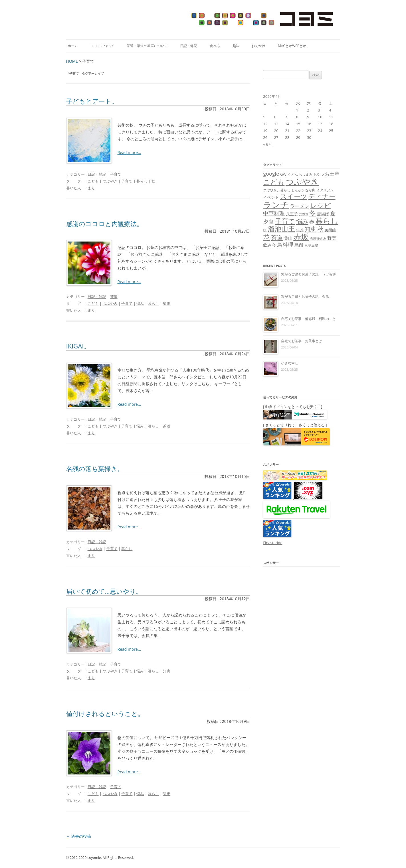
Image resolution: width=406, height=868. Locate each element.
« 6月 (267, 144)
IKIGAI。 (78, 346)
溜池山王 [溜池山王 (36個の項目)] (281, 229)
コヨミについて (102, 46)
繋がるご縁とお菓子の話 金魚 (305, 296)
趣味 (236, 46)
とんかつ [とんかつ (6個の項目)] (298, 190)
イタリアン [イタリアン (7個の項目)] (325, 190)
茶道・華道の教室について (147, 46)
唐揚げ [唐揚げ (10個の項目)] (323, 214)
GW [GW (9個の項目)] (283, 174)
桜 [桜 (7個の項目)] (265, 230)
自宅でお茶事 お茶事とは (302, 341)
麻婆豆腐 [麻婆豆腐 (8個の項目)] (311, 245)
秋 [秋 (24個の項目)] (321, 229)
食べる (215, 46)
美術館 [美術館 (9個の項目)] (330, 230)
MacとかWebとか (292, 46)
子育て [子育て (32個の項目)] (285, 221)
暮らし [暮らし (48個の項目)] (327, 221)
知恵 (167, 303)
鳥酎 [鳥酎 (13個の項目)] (299, 245)
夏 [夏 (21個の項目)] (333, 213)
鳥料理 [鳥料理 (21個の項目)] (285, 245)
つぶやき (110, 181)
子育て (116, 174)
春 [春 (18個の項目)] (312, 221)
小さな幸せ (290, 363)
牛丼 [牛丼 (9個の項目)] (300, 230)
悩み (140, 303)
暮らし (142, 181)
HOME (72, 61)
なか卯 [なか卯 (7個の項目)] (310, 190)
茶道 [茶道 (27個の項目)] (277, 237)
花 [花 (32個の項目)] (266, 237)
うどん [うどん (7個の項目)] (293, 174)
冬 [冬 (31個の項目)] (313, 213)
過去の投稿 (79, 836)
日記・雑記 (189, 46)
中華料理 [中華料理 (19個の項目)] (274, 213)
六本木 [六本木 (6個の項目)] (304, 214)
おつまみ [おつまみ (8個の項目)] (306, 174)
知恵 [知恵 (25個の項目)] (310, 229)
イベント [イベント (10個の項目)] (271, 197)
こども (93, 181)
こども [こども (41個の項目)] (274, 182)
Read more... (129, 152)
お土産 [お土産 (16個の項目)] (332, 174)
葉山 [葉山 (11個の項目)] (288, 238)
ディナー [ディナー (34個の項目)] (322, 196)
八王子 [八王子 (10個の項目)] (292, 214)
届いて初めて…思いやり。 (104, 591)
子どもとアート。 (92, 101)
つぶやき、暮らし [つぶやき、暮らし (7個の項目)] (277, 190)
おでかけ (258, 46)
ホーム (73, 46)
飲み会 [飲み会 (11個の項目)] (269, 245)
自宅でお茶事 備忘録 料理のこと (308, 319)
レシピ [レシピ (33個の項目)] (321, 205)
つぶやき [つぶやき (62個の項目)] (302, 181)
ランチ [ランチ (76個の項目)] (276, 205)
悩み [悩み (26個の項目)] (302, 221)
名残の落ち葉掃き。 (95, 469)
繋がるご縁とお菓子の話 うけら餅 (308, 274)
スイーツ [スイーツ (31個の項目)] (294, 196)
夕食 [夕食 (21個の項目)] (268, 221)
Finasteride (273, 543)
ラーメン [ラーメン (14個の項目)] (300, 206)
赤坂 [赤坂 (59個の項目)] (301, 237)
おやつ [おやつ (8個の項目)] (319, 174)
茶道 (114, 297)
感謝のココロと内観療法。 (105, 224)
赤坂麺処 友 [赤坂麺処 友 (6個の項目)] (318, 239)
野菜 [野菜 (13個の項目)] (332, 238)
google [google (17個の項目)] (271, 174)
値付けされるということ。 (105, 713)
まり (91, 188)
